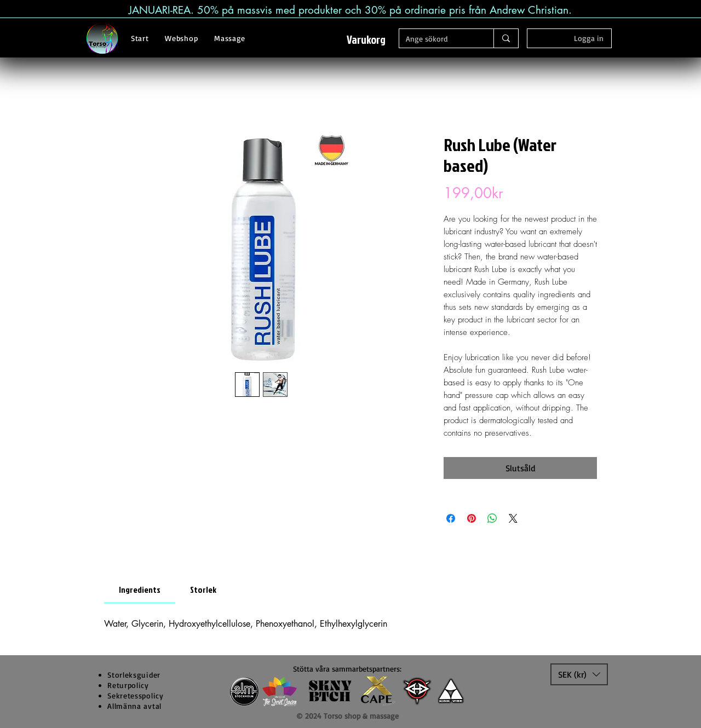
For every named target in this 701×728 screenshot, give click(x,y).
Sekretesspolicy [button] (136, 695)
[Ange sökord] (438, 39)
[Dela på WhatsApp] (492, 518)
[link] (140, 590)
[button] (373, 40)
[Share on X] (513, 518)
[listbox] (579, 674)
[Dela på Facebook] (451, 518)
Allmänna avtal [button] (134, 706)
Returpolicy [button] (128, 685)
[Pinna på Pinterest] (472, 518)
